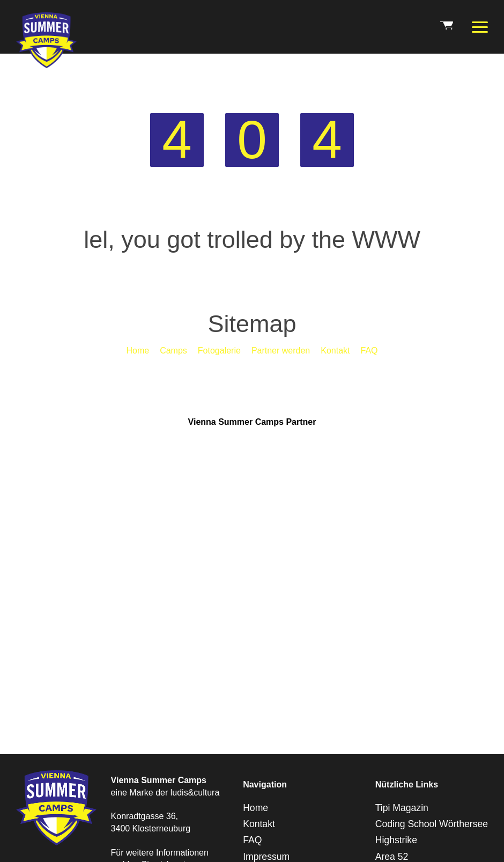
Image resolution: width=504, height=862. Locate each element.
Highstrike (396, 840)
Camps (173, 351)
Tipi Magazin (402, 808)
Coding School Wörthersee (432, 824)
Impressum (266, 857)
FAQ (369, 351)
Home (138, 351)
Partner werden (281, 351)
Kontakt (335, 351)
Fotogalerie (219, 351)
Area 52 (392, 857)
